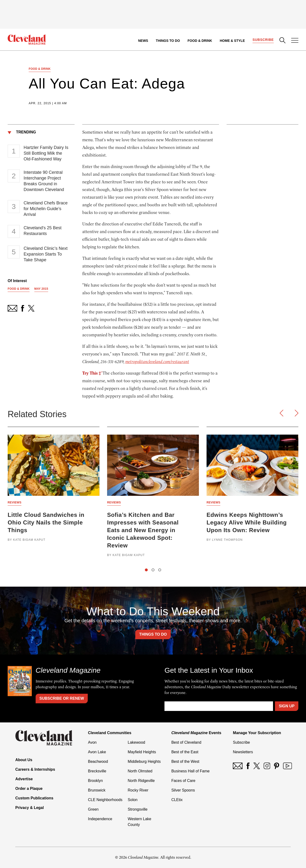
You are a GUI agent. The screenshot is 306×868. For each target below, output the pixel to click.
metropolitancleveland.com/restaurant (157, 362)
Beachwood (98, 762)
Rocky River (138, 790)
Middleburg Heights (144, 762)
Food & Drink (200, 41)
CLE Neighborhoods (105, 800)
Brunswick (97, 790)
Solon (133, 800)
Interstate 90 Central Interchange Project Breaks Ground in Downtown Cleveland (44, 181)
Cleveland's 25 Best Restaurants (43, 231)
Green (93, 809)
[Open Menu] (295, 41)
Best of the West (185, 762)
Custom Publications (34, 798)
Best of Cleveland (186, 742)
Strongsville (138, 809)
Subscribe (263, 40)
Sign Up (287, 706)
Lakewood (136, 742)
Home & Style (232, 41)
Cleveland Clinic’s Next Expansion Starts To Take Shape (46, 254)
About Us (24, 760)
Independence (100, 819)
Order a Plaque (29, 789)
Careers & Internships (35, 769)
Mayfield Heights (142, 752)
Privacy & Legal (30, 808)
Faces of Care (183, 781)
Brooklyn (95, 781)
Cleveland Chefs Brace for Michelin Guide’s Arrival (46, 209)
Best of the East (185, 752)
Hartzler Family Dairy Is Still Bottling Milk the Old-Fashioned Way (46, 153)
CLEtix (177, 800)
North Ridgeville (141, 781)
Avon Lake (97, 752)
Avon (92, 742)
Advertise (24, 779)
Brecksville (97, 771)
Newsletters (243, 752)
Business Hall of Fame (191, 771)
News (143, 41)
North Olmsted (140, 771)
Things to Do (168, 41)
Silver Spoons (183, 790)
